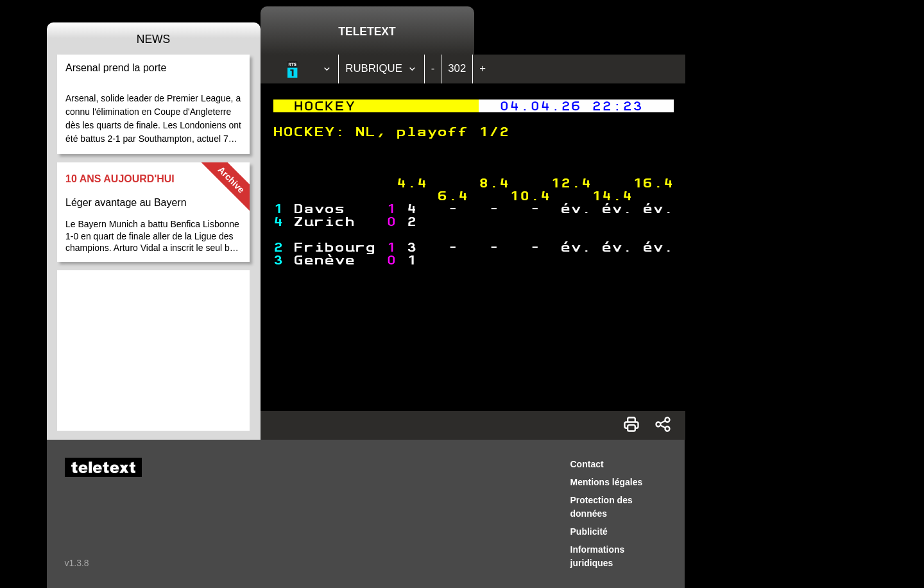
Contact (587, 464)
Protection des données (602, 507)
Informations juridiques (598, 556)
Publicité (589, 532)
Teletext (367, 31)
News (154, 39)
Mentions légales (607, 482)
